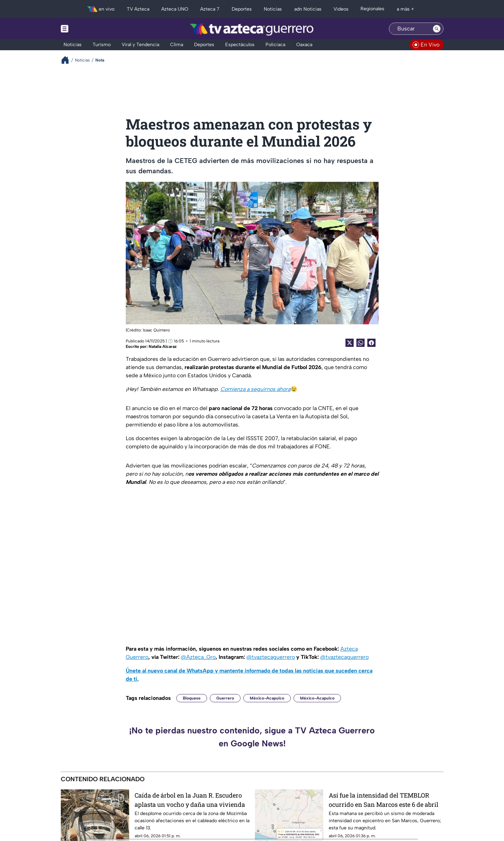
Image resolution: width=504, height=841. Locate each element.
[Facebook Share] (371, 343)
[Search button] (437, 29)
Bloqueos (192, 698)
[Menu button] (88, 29)
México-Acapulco (267, 698)
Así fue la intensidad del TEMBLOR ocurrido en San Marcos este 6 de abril (384, 800)
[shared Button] (360, 343)
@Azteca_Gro (198, 657)
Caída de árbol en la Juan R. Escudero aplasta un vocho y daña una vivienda (190, 800)
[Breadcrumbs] (68, 60)
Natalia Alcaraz (163, 347)
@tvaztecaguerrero (271, 657)
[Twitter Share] (350, 343)
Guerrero (225, 698)
